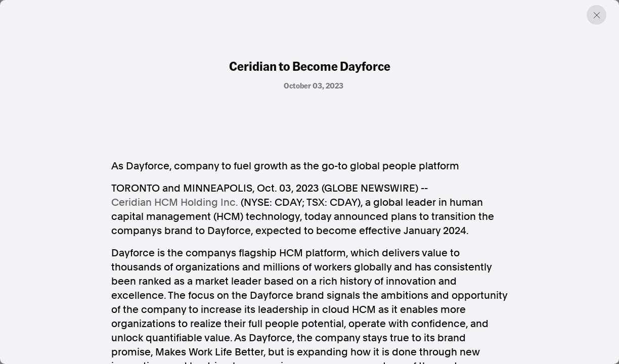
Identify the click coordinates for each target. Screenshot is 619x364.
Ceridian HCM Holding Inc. (175, 202)
